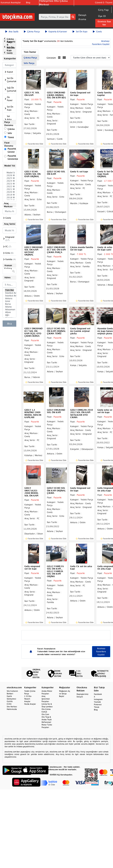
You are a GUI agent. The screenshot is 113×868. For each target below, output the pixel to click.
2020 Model (9, 192)
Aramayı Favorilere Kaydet (101, 652)
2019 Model (9, 195)
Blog (28, 3)
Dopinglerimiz (82, 694)
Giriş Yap (103, 10)
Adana (9, 307)
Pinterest (98, 704)
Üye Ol (102, 16)
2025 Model (9, 178)
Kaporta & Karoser (56, 32)
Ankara (9, 298)
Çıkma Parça (32, 32)
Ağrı (9, 315)
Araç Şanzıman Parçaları (46, 699)
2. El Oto (28, 696)
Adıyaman (9, 310)
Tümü (11, 137)
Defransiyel (46, 722)
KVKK (9, 704)
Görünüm (51, 58)
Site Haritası (12, 707)
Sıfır (10, 133)
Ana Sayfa (12, 32)
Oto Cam (45, 714)
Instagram (98, 699)
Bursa (9, 304)
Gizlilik (10, 701)
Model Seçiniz (9, 173)
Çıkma (11, 129)
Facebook (98, 694)
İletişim (80, 697)
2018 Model (9, 198)
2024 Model (9, 181)
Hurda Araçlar (30, 704)
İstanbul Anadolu (9, 296)
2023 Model (9, 184)
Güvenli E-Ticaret (104, 3)
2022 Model (9, 186)
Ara (9, 324)
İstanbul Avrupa (9, 293)
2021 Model (9, 189)
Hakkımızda (12, 709)
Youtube (97, 702)
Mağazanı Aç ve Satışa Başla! (65, 694)
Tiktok (97, 707)
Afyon (9, 312)
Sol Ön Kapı (80, 32)
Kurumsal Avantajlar (11, 3)
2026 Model (9, 175)
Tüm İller (9, 290)
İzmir (9, 301)
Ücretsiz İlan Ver (104, 23)
